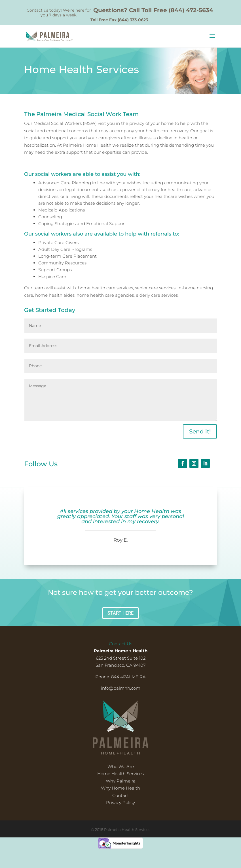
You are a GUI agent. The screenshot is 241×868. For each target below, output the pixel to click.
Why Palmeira (121, 781)
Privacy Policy (120, 802)
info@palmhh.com (121, 688)
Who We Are (121, 767)
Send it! (200, 431)
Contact (121, 795)
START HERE (120, 613)
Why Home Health (120, 788)
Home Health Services (120, 774)
